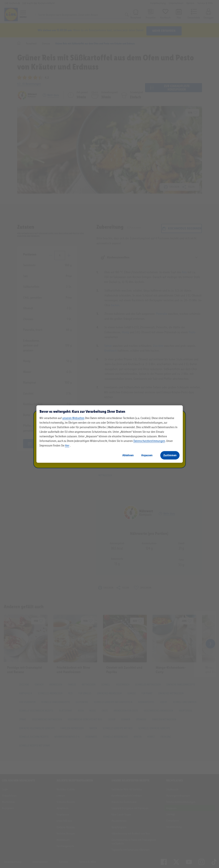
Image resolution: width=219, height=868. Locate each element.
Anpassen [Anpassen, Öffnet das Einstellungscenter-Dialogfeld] (147, 455)
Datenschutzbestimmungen (149, 441)
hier (67, 445)
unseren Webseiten (73, 418)
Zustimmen (170, 455)
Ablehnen (128, 455)
